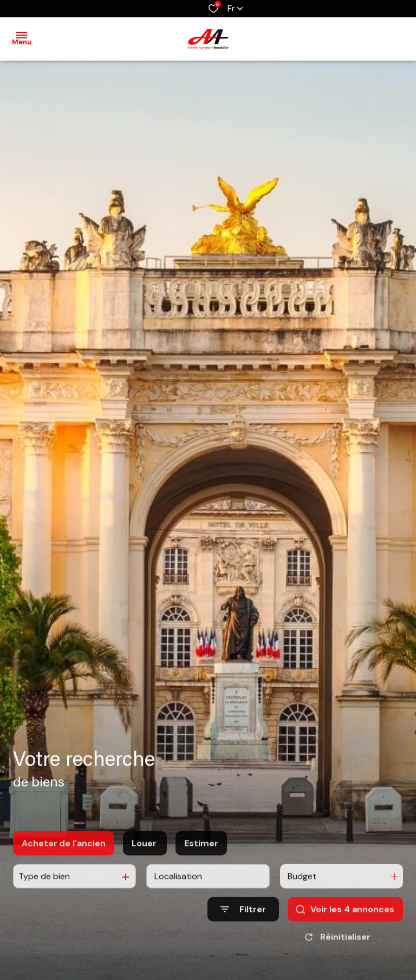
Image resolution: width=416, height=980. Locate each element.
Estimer (201, 873)
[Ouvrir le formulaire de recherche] (243, 939)
